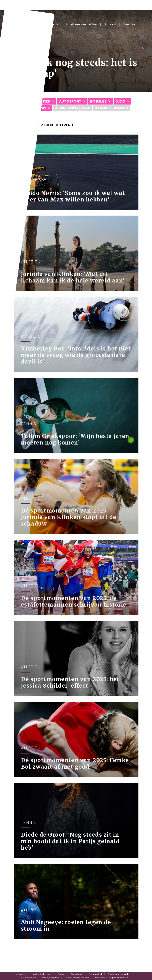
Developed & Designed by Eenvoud (112, 978)
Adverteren (22, 974)
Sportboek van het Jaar (82, 24)
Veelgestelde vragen (42, 974)
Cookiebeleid (77, 974)
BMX (86, 108)
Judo (120, 101)
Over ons (129, 24)
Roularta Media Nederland (77, 978)
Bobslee (98, 101)
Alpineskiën (66, 108)
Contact (62, 974)
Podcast (110, 24)
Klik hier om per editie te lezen (44, 125)
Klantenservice (28, 978)
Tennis (40, 108)
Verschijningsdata (50, 978)
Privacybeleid (95, 974)
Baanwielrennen (111, 108)
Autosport (70, 101)
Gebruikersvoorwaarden (119, 974)
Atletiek (42, 101)
